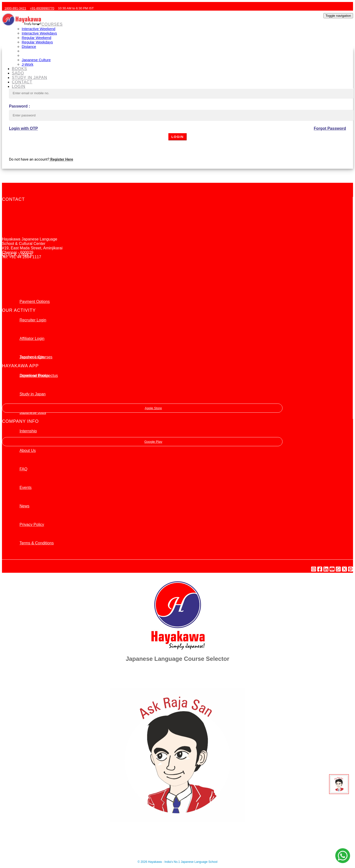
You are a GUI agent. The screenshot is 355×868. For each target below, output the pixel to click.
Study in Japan (33, 394)
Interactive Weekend (38, 29)
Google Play (142, 442)
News (24, 506)
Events (26, 488)
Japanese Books (34, 376)
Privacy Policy (32, 525)
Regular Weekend (36, 38)
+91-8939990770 (41, 8)
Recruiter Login (33, 320)
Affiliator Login (32, 339)
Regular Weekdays (37, 42)
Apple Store (142, 408)
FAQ (23, 469)
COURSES (52, 24)
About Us (28, 451)
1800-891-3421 (15, 8)
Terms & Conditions (37, 543)
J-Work (27, 64)
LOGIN (19, 86)
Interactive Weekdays (39, 33)
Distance (29, 46)
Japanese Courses (36, 357)
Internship (28, 431)
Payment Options (35, 302)
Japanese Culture (36, 60)
